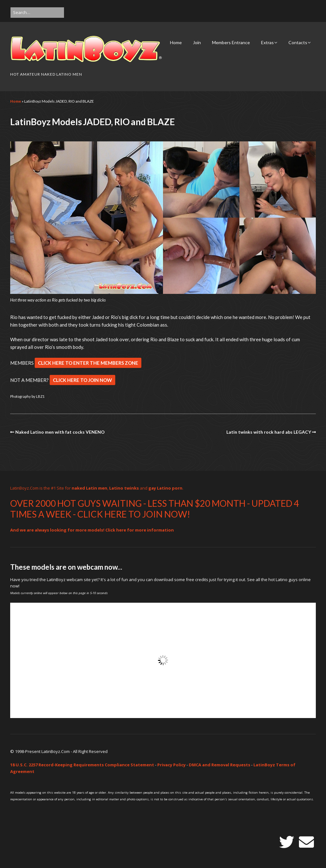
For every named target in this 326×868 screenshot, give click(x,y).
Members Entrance (231, 42)
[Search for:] (37, 13)
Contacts (298, 42)
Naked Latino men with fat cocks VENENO (60, 432)
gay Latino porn (165, 488)
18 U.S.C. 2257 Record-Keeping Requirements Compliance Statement (82, 765)
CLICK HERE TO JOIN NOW (82, 380)
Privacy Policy (171, 765)
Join (197, 42)
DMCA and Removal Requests (220, 765)
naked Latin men (89, 488)
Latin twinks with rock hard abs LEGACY (269, 432)
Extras (267, 42)
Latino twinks (124, 488)
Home (176, 42)
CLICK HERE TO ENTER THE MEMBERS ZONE (88, 363)
